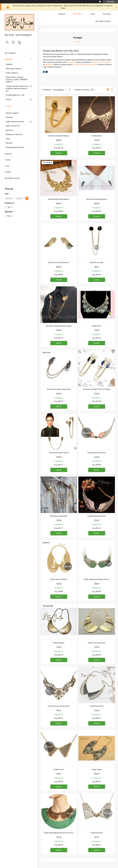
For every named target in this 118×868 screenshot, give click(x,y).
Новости (8, 154)
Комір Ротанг (59, 769)
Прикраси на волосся (14, 134)
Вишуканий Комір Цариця (59, 199)
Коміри (9, 106)
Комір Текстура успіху (97, 643)
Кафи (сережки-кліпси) (15, 122)
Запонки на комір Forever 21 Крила (97, 389)
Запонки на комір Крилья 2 (97, 199)
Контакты (107, 14)
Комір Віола (97, 326)
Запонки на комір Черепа (59, 453)
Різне (8, 139)
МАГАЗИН (9, 59)
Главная (62, 14)
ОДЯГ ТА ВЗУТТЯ (13, 126)
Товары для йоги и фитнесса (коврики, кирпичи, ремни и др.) (17, 89)
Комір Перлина (97, 833)
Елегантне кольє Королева (59, 706)
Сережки (9, 117)
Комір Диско (97, 136)
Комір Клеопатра (97, 706)
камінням (49, 65)
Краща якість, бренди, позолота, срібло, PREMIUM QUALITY (16, 79)
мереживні (71, 62)
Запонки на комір (97, 262)
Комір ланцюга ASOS (59, 579)
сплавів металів (80, 65)
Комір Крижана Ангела (97, 453)
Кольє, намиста (12, 73)
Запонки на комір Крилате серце (59, 326)
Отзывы (8, 172)
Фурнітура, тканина (13, 69)
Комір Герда (97, 769)
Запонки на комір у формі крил (59, 389)
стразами (107, 62)
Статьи (8, 160)
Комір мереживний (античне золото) (59, 833)
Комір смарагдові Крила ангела (97, 579)
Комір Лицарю (59, 643)
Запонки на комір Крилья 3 (59, 262)
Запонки (9, 143)
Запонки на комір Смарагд (59, 136)
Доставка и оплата (12, 178)
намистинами (97, 62)
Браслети (10, 130)
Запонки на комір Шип (59, 516)
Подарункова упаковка (15, 147)
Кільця (8, 99)
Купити (59, 153)
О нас (7, 166)
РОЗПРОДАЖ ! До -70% (15, 95)
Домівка (9, 64)
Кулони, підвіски (12, 113)
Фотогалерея (10, 53)
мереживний (92, 65)
